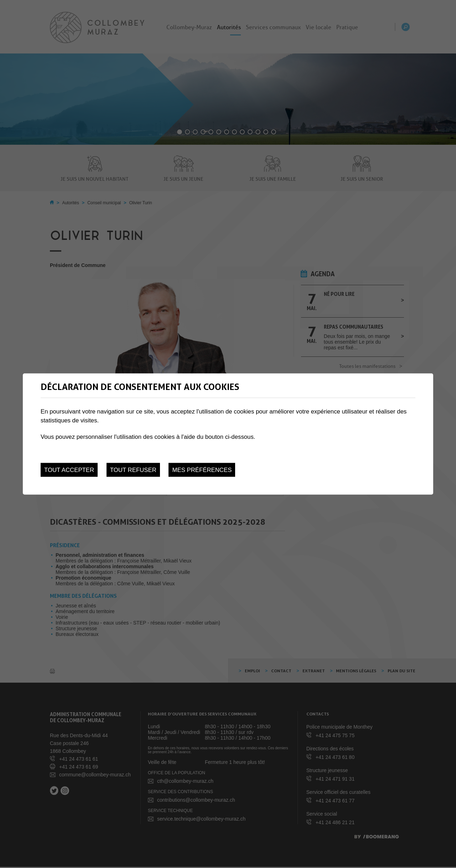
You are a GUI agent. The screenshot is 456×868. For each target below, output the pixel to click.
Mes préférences (202, 470)
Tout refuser (133, 470)
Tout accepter (69, 470)
